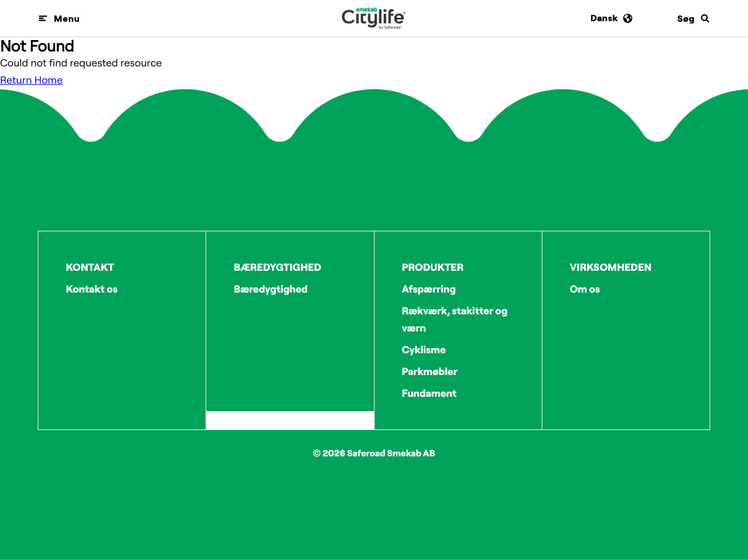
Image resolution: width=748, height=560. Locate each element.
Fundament (430, 393)
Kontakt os (92, 289)
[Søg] (694, 18)
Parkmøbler (430, 371)
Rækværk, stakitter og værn (455, 319)
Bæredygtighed (271, 289)
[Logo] (374, 18)
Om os (585, 289)
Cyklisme (424, 350)
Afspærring (429, 289)
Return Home (31, 80)
